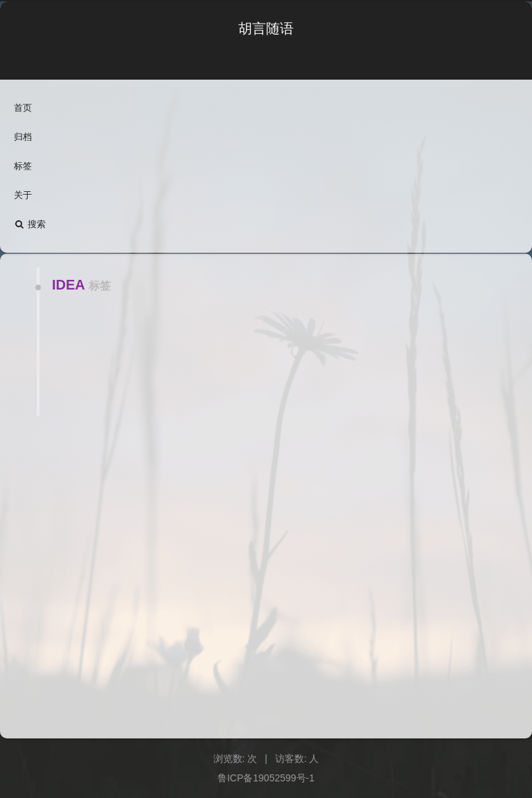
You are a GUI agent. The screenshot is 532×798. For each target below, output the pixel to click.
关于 (23, 195)
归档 (23, 137)
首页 (23, 108)
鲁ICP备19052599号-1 (266, 778)
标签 (23, 166)
